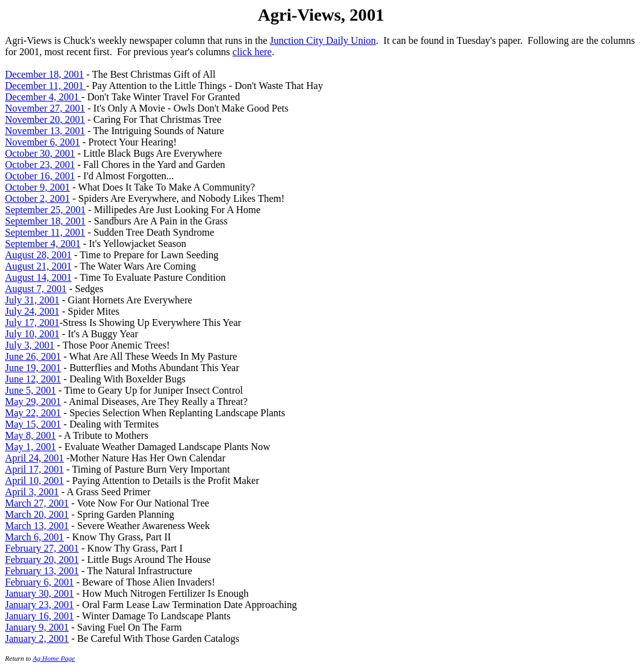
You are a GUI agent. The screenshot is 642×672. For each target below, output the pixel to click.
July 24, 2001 (32, 311)
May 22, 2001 (33, 413)
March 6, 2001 (34, 537)
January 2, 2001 (37, 638)
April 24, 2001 (34, 458)
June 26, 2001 (33, 356)
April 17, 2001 (34, 469)
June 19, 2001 (33, 368)
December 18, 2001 (45, 74)
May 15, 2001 (33, 424)
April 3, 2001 (32, 492)
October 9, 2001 (38, 187)
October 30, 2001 (40, 153)
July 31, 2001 (32, 300)
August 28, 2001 (38, 255)
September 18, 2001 (45, 221)
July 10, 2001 (32, 334)
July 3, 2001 (30, 345)
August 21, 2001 (38, 266)
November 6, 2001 (43, 142)
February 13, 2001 (42, 571)
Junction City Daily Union (323, 40)
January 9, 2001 (37, 627)
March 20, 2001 (37, 514)
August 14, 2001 (38, 277)
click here (252, 52)
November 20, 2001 (45, 119)
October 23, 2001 (40, 165)
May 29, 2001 (33, 402)
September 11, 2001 (45, 232)
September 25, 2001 (45, 210)
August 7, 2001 (36, 289)
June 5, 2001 (30, 390)
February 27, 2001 (42, 548)
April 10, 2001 (34, 480)
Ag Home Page (54, 658)
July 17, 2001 (32, 323)
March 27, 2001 (37, 503)
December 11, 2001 (45, 86)
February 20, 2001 (42, 559)
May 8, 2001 (30, 435)
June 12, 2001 (33, 379)
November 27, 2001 (45, 108)
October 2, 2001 (38, 198)
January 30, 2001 (39, 593)
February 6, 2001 (39, 582)
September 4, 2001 (43, 244)
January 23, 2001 (39, 605)
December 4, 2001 (43, 97)
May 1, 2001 (30, 447)
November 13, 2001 (45, 131)
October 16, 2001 (40, 176)
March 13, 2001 (37, 526)
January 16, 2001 (39, 616)
